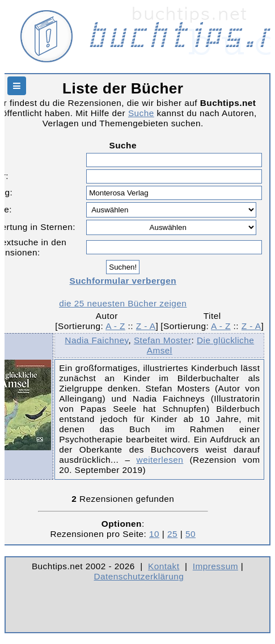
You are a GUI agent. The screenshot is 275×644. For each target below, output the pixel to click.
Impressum (215, 566)
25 (172, 534)
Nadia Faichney (96, 340)
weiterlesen (160, 460)
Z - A (146, 326)
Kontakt (164, 566)
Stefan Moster (163, 340)
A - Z (115, 326)
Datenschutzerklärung (139, 576)
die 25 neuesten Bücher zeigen (123, 303)
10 (154, 534)
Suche (141, 113)
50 (191, 534)
